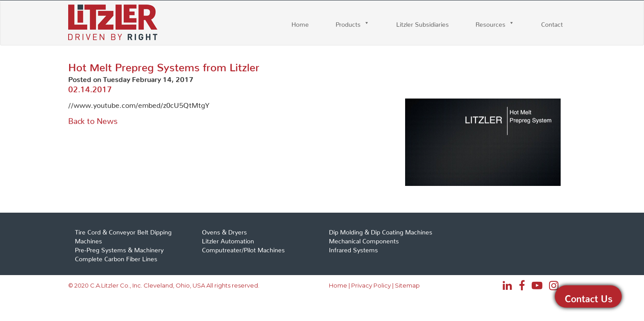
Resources (490, 23)
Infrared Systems (353, 248)
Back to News (93, 119)
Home (300, 23)
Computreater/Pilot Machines (243, 248)
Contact (552, 23)
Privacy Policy (371, 285)
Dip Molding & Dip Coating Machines (381, 230)
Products (348, 23)
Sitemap (407, 285)
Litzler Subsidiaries (422, 23)
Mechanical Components (364, 239)
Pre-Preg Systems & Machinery (119, 248)
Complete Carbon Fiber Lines (116, 257)
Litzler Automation (228, 239)
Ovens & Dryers (224, 230)
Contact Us (589, 296)
